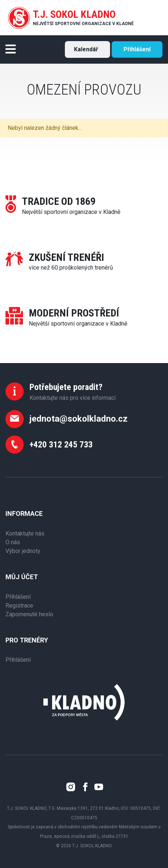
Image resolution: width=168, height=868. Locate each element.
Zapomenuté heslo (29, 614)
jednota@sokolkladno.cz (79, 419)
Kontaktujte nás (25, 533)
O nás (13, 542)
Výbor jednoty (23, 551)
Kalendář (86, 49)
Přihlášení (137, 49)
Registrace (19, 606)
